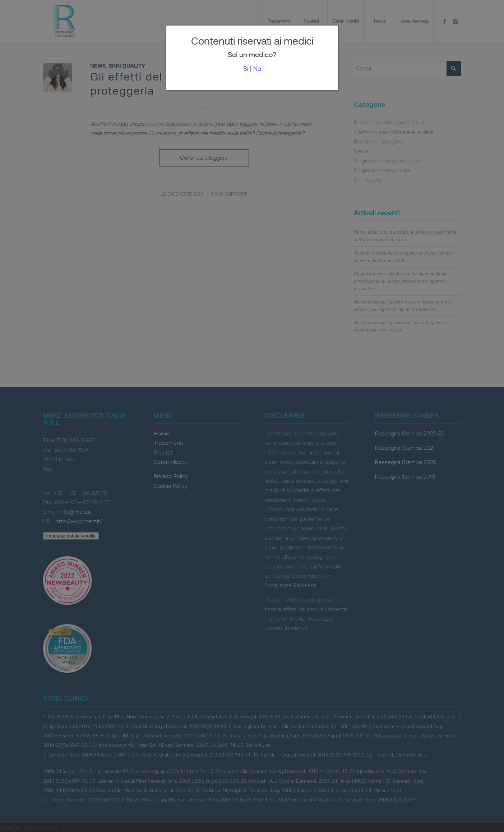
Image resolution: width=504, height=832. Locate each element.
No (257, 69)
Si (246, 69)
